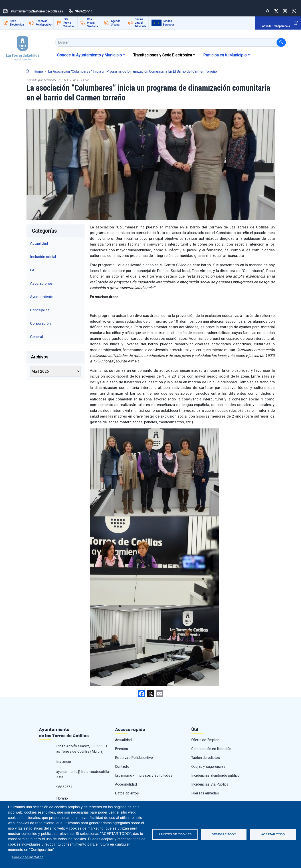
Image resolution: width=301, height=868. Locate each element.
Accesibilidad (126, 784)
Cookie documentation (28, 857)
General (36, 337)
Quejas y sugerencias (208, 767)
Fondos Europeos (169, 23)
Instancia (64, 761)
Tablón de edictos (206, 758)
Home (38, 71)
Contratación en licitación (211, 749)
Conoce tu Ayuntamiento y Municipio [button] (89, 55)
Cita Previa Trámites (69, 23)
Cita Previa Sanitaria (92, 23)
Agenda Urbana (116, 23)
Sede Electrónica (17, 23)
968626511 (66, 787)
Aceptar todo (273, 834)
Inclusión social (43, 257)
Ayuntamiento (42, 297)
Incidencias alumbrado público (216, 775)
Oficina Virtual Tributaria (140, 23)
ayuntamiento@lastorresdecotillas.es (83, 774)
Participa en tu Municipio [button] (225, 55)
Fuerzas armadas (205, 793)
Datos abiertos (127, 793)
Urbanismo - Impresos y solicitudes (144, 775)
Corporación (40, 323)
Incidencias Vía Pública (210, 784)
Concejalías (40, 310)
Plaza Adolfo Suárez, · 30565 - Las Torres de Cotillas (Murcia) (82, 749)
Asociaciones (41, 283)
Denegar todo (224, 834)
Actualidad (39, 243)
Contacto (122, 767)
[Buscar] (281, 42)
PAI (33, 270)
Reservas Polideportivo (43, 23)
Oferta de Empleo (205, 740)
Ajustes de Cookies (175, 834)
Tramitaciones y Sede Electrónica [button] (163, 55)
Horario (62, 798)
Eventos (121, 749)
